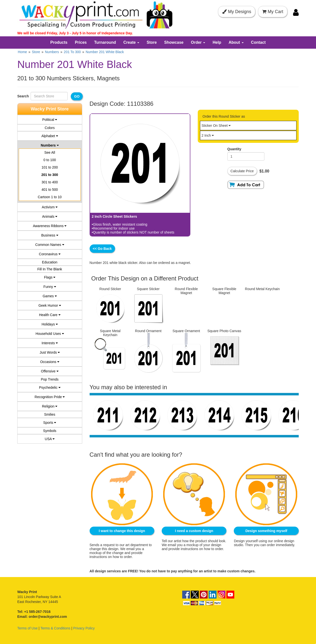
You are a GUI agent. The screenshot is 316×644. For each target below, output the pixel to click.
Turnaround (105, 42)
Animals (50, 216)
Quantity (234, 149)
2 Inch (208, 135)
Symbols (50, 431)
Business (50, 235)
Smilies (50, 414)
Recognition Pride (50, 397)
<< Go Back (102, 249)
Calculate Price (242, 171)
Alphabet (50, 136)
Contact (258, 42)
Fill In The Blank (50, 269)
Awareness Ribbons (50, 226)
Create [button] (131, 42)
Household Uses (50, 334)
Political (50, 120)
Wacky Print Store (50, 109)
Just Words (50, 352)
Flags (50, 277)
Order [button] (198, 42)
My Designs (237, 12)
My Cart (273, 12)
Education (50, 262)
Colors (50, 128)
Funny (50, 287)
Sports (50, 423)
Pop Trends (50, 379)
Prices (81, 42)
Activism (50, 207)
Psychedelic (50, 387)
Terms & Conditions (55, 627)
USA (50, 439)
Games (50, 296)
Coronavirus (50, 254)
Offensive (50, 371)
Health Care (50, 315)
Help (217, 42)
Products (59, 42)
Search (24, 96)
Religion (50, 406)
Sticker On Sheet (216, 126)
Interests (50, 343)
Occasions (50, 362)
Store (152, 42)
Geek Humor (50, 305)
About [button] (236, 42)
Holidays (50, 324)
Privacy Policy (84, 627)
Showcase (174, 42)
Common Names (50, 245)
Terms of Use (27, 627)
